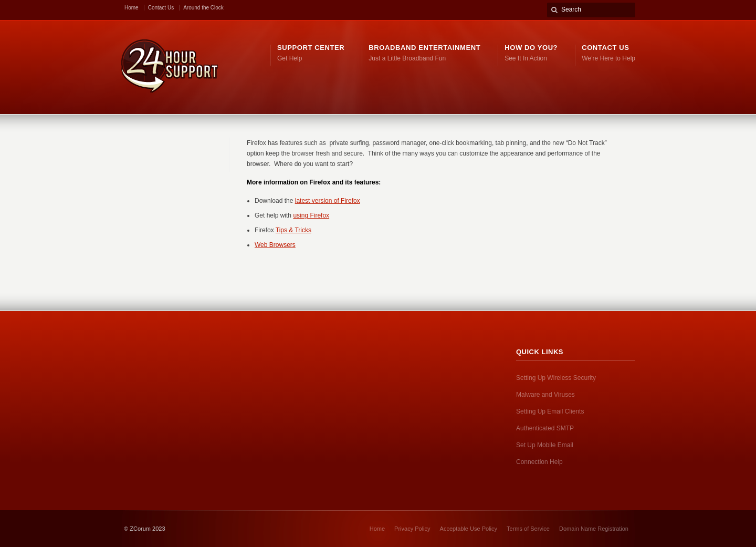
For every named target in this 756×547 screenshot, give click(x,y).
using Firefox (311, 215)
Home (132, 8)
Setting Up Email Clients (550, 411)
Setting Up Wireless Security (556, 378)
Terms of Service (528, 529)
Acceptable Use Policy (469, 529)
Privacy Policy (412, 529)
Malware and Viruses (545, 395)
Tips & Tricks (293, 230)
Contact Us (161, 8)
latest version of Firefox (328, 201)
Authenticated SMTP (545, 428)
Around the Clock (203, 8)
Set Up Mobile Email (545, 445)
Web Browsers (275, 245)
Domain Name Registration (594, 529)
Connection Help (539, 462)
